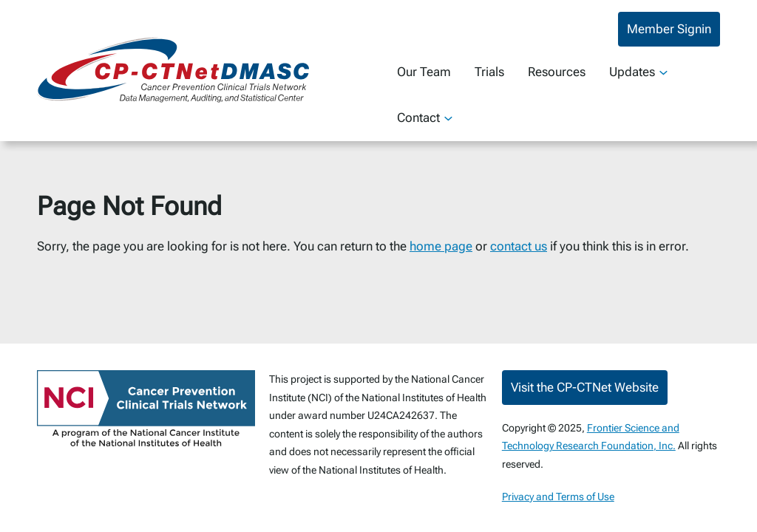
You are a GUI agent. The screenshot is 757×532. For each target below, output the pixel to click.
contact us (519, 246)
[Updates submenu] (663, 72)
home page (441, 246)
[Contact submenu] (448, 118)
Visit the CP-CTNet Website (585, 387)
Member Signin (669, 29)
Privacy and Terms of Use (558, 497)
